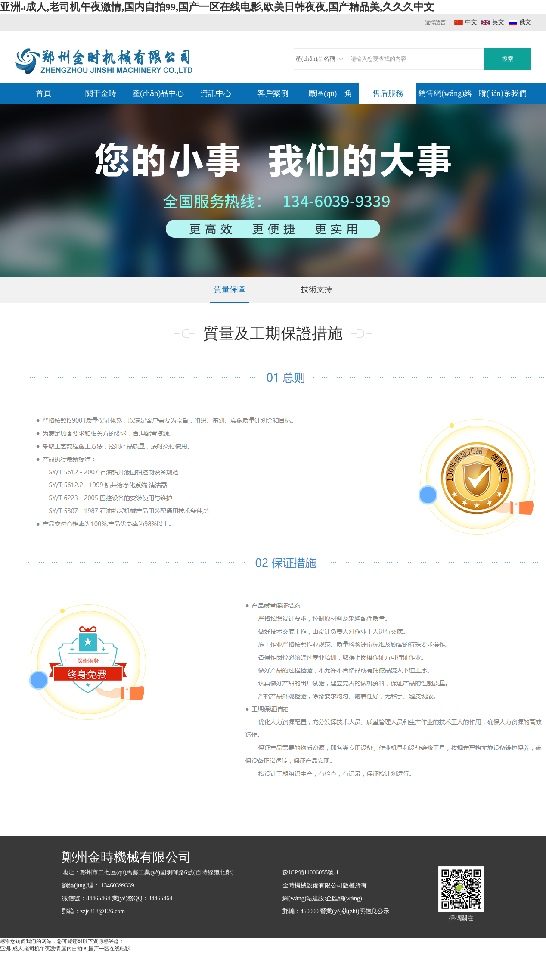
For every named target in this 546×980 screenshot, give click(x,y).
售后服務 (388, 93)
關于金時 (101, 93)
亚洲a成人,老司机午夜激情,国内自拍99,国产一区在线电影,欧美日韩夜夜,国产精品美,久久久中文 (217, 7)
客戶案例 (273, 93)
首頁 (43, 93)
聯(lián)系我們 (503, 93)
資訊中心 (216, 93)
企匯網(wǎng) (344, 898)
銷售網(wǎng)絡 (445, 93)
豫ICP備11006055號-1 (311, 873)
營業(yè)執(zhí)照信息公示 (355, 911)
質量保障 (230, 289)
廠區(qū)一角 (330, 93)
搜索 (508, 59)
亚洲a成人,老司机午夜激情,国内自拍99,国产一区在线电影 (65, 949)
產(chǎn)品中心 (158, 93)
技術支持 (316, 289)
